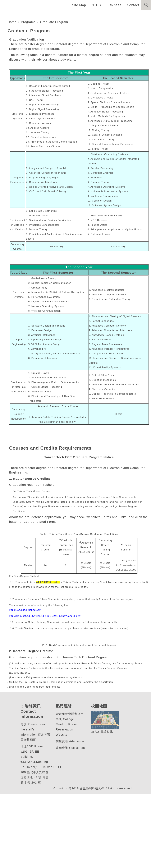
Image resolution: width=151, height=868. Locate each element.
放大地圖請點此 (102, 806)
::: (22, 780)
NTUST (96, 5)
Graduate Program (56, 79)
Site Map (78, 5)
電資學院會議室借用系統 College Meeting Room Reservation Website (70, 798)
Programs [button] (86, 15)
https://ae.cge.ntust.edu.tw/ (27, 676)
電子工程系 (23, 40)
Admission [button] (129, 15)
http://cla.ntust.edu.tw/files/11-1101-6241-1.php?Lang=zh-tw (47, 682)
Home (8, 15)
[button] (146, 5)
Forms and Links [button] (16, 25)
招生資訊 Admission (70, 815)
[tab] (77, 57)
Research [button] (107, 15)
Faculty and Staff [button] (59, 15)
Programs (29, 79)
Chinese (114, 5)
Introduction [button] (29, 15)
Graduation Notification (28, 96)
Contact (133, 5)
